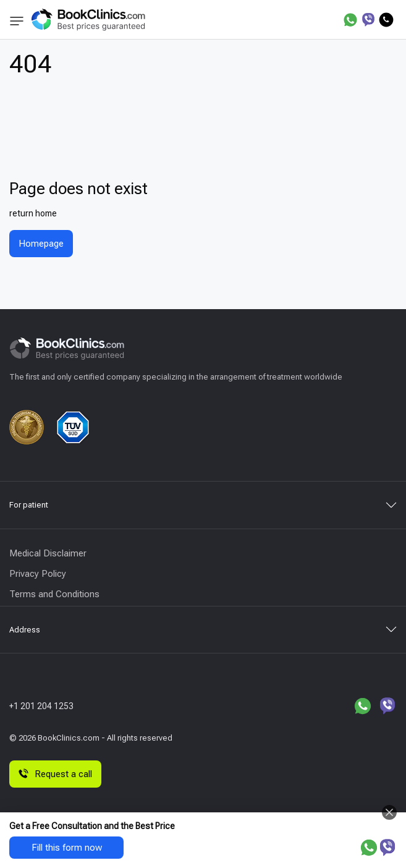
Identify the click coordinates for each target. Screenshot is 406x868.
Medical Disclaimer (48, 553)
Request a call (55, 774)
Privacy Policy (38, 574)
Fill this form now (67, 848)
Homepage (41, 244)
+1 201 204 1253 (41, 706)
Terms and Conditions (54, 594)
